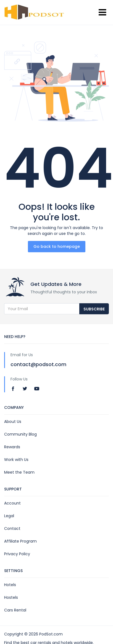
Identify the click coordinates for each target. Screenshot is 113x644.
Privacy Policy (17, 554)
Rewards (12, 447)
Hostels (11, 597)
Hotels (10, 585)
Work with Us (16, 460)
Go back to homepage (57, 246)
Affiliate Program (20, 541)
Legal (9, 516)
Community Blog (20, 434)
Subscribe (94, 309)
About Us (13, 422)
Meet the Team (19, 472)
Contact (12, 528)
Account (12, 503)
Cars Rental (15, 610)
